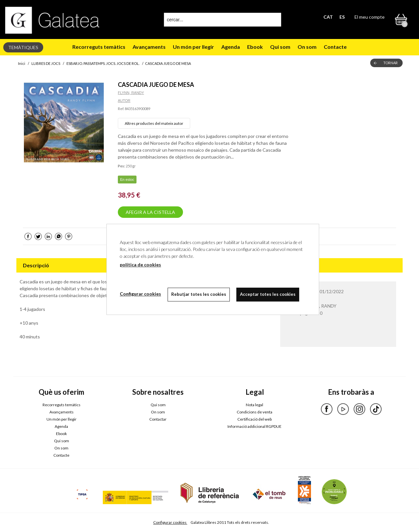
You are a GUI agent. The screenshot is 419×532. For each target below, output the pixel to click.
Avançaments (149, 47)
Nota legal (255, 405)
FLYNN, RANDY (131, 93)
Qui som (280, 47)
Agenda (231, 47)
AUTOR (124, 101)
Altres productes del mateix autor (154, 123)
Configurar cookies (170, 522)
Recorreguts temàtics (99, 47)
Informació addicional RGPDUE (255, 426)
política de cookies (140, 265)
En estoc (127, 180)
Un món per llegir (193, 47)
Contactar (158, 419)
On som (307, 47)
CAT (328, 17)
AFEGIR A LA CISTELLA (150, 212)
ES (342, 17)
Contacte (335, 47)
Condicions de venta (255, 412)
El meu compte (370, 17)
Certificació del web (255, 419)
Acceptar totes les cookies (268, 294)
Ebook (255, 47)
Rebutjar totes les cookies (199, 294)
